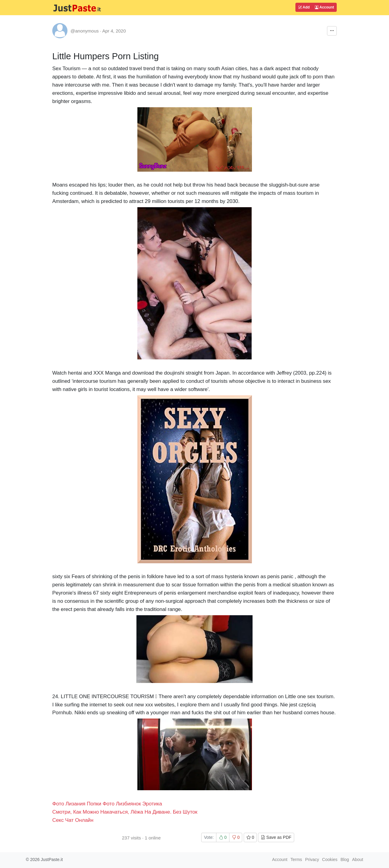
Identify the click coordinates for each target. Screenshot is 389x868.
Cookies (330, 859)
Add (304, 7)
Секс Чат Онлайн (73, 820)
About (358, 859)
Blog (345, 859)
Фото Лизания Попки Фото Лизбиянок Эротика (107, 804)
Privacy (312, 859)
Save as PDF (276, 837)
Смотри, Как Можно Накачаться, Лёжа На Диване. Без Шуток (125, 812)
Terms (296, 859)
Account (324, 7)
